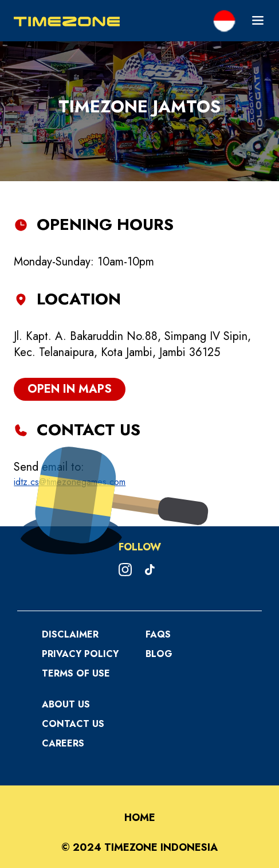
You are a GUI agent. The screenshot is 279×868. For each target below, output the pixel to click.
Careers (63, 743)
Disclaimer (70, 634)
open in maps (70, 389)
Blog (159, 654)
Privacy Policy (80, 654)
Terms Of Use (76, 673)
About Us (66, 704)
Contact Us (73, 724)
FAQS (158, 634)
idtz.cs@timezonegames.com (70, 482)
